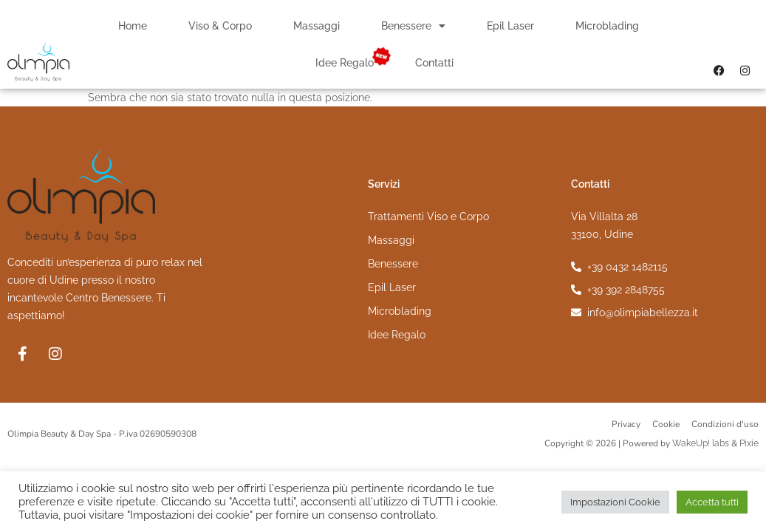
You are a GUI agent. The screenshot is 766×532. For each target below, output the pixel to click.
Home (133, 26)
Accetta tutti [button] (712, 502)
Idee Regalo (345, 63)
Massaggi (317, 26)
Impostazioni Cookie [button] (615, 502)
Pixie (749, 443)
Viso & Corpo (220, 26)
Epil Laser (510, 26)
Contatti (434, 63)
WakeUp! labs (701, 443)
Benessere (413, 26)
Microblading (607, 26)
